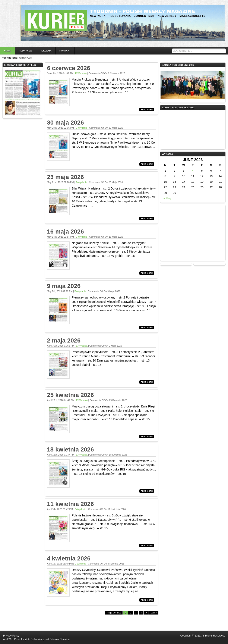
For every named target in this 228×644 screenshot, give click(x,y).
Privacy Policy (11, 636)
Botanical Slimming (60, 639)
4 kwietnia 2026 (69, 558)
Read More (147, 110)
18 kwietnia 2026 (70, 449)
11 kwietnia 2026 (70, 504)
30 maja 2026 (65, 123)
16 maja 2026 (65, 232)
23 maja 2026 (65, 177)
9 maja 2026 (64, 286)
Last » (154, 613)
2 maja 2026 (64, 340)
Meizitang (39, 639)
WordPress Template (19, 639)
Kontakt (65, 51)
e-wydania (81, 73)
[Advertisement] (193, 233)
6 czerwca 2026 (69, 68)
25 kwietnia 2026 (70, 395)
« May (167, 198)
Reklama (46, 51)
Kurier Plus (25, 58)
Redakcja (25, 51)
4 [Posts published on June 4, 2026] (193, 171)
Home (7, 51)
